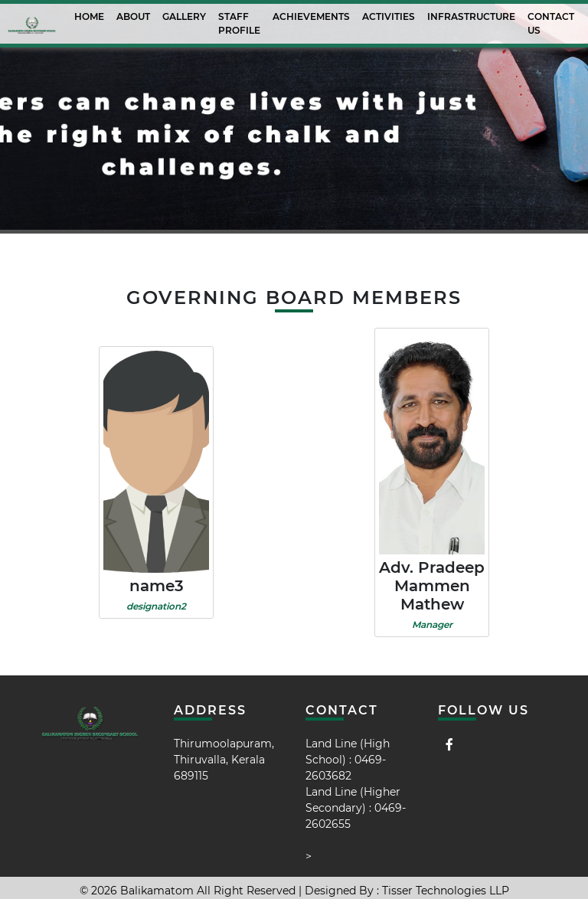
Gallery (184, 16)
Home (89, 16)
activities (389, 16)
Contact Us (551, 23)
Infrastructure (471, 16)
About (133, 16)
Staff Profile (239, 23)
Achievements (311, 16)
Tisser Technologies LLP (446, 891)
